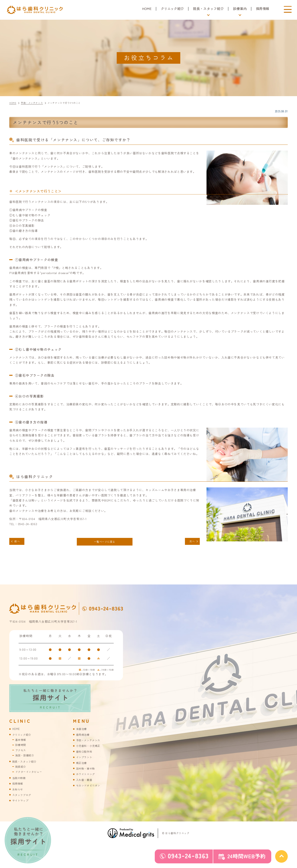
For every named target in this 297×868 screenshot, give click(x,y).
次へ (190, 542)
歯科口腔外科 (86, 754)
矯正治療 (82, 766)
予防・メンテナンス (90, 743)
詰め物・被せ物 (87, 772)
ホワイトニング (87, 778)
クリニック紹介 (172, 8)
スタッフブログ (23, 799)
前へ (18, 542)
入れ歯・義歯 (86, 783)
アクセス (22, 753)
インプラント (86, 760)
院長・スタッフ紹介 (27, 765)
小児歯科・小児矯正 (90, 748)
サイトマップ (22, 805)
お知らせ (19, 793)
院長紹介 (22, 770)
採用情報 (263, 8)
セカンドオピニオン (90, 789)
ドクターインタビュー (31, 775)
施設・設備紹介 (26, 758)
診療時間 (22, 747)
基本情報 (22, 742)
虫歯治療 (82, 731)
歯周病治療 (84, 737)
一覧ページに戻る (104, 542)
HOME (146, 8)
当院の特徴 (20, 781)
